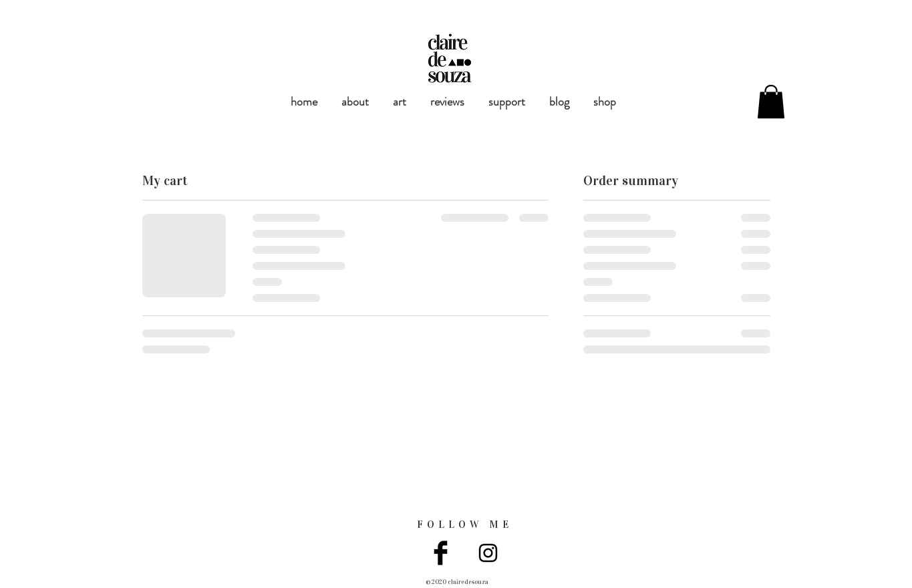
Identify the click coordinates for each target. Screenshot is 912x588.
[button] (771, 102)
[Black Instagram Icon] (488, 553)
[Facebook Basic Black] (441, 553)
